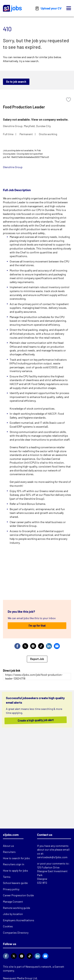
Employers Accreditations (19, 920)
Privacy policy (11, 889)
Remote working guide (16, 908)
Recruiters (9, 852)
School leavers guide (15, 883)
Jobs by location (13, 914)
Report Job (37, 659)
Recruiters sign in (14, 864)
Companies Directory (16, 933)
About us (8, 846)
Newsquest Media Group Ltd (20, 978)
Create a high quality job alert (34, 720)
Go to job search (16, 82)
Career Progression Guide (18, 895)
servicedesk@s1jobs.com (52, 857)
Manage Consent (13, 902)
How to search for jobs (16, 858)
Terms (7, 877)
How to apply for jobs (15, 870)
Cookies (8, 926)
